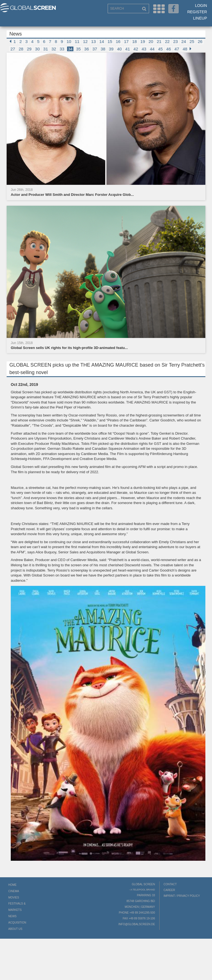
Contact (170, 884)
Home (12, 885)
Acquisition (17, 923)
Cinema (14, 891)
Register (197, 12)
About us (15, 929)
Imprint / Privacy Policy (182, 896)
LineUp (200, 18)
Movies (14, 898)
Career (169, 890)
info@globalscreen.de (137, 924)
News (12, 916)
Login (201, 6)
